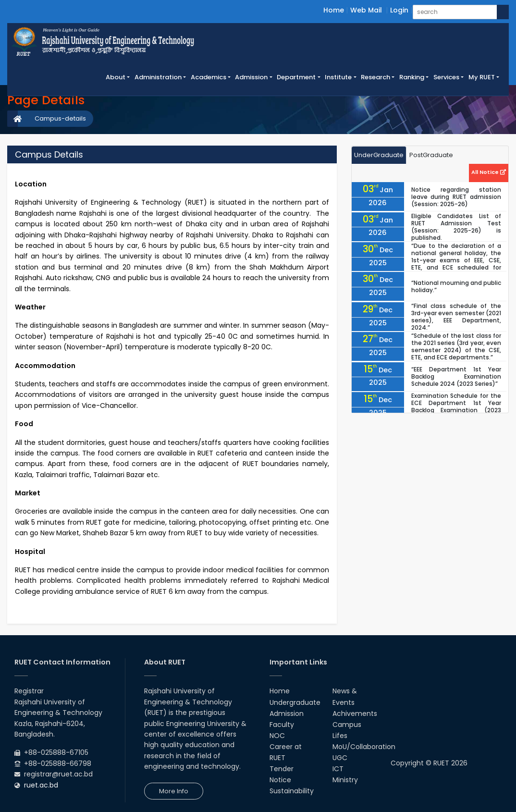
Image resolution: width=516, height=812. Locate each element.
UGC (340, 758)
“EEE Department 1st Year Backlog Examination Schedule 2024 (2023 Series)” (456, 376)
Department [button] (296, 77)
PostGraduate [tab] (431, 155)
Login (399, 10)
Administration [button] (158, 77)
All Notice (489, 172)
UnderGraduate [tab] (379, 155)
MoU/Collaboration (364, 747)
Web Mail (366, 10)
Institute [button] (338, 77)
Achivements (355, 714)
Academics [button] (209, 77)
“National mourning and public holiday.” (456, 286)
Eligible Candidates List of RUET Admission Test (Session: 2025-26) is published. (456, 227)
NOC (277, 736)
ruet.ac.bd (41, 785)
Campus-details (60, 118)
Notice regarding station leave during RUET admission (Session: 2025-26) (456, 197)
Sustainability (292, 791)
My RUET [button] (482, 77)
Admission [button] (251, 77)
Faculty (282, 725)
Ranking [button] (412, 77)
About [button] (116, 77)
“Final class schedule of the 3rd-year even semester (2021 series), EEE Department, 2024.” (456, 317)
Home (334, 10)
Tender (282, 769)
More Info (174, 791)
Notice (280, 780)
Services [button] (446, 77)
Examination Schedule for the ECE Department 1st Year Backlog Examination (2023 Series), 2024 (456, 406)
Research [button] (375, 77)
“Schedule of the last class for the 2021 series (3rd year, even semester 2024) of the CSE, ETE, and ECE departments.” (456, 346)
